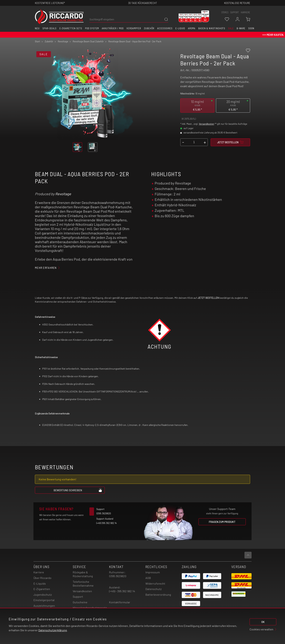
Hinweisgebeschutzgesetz (90, 608)
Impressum (153, 572)
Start (38, 41)
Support (78, 597)
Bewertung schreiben (78, 490)
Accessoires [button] (165, 28)
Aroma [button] (192, 28)
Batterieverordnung (158, 595)
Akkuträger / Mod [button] (113, 28)
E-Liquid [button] (180, 28)
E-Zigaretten (42, 589)
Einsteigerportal (44, 600)
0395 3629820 (118, 576)
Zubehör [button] (149, 28)
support (235, 12)
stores (225, 12)
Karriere (245, 12)
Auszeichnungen (44, 606)
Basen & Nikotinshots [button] (212, 28)
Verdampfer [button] (134, 28)
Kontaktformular (120, 602)
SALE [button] (231, 28)
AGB (148, 578)
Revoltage (63, 194)
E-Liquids (40, 583)
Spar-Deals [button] (50, 28)
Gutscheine (80, 602)
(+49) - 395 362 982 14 (122, 591)
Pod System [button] (92, 28)
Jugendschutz (43, 595)
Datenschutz (153, 589)
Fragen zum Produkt (222, 522)
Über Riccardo (42, 578)
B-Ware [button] (241, 28)
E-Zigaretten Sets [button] (71, 28)
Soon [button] (251, 28)
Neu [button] (37, 28)
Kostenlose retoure (237, 3)
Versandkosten (206, 124)
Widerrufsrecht (155, 583)
